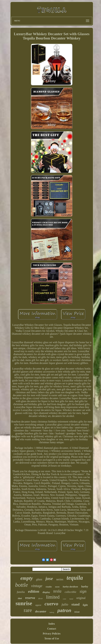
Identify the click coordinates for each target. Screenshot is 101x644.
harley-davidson (70, 587)
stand (75, 604)
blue (77, 612)
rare (28, 610)
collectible (71, 592)
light (85, 605)
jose (49, 578)
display (46, 592)
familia (21, 592)
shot (20, 598)
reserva (30, 598)
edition (34, 591)
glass (39, 579)
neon (57, 587)
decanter (41, 611)
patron (64, 611)
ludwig (52, 612)
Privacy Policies (52, 634)
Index (52, 624)
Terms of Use (52, 638)
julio (65, 604)
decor (40, 598)
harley (85, 587)
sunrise (24, 603)
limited (53, 597)
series (60, 579)
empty (27, 578)
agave (38, 605)
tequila (75, 578)
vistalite (49, 587)
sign (83, 591)
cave (65, 599)
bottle (21, 585)
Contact (52, 629)
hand (71, 599)
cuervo (51, 604)
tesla (57, 591)
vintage (37, 586)
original (81, 598)
